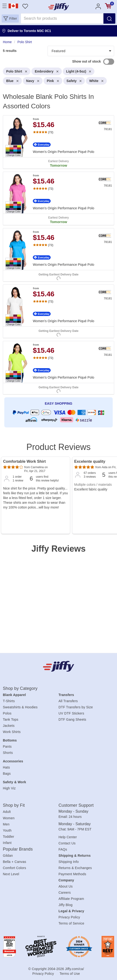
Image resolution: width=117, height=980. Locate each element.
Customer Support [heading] (76, 805)
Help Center (68, 837)
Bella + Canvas (15, 862)
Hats (6, 767)
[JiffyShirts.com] (59, 7)
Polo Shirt (17, 71)
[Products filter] (81, 51)
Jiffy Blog (66, 905)
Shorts (8, 753)
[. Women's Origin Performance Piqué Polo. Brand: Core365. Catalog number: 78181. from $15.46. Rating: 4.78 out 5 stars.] (58, 142)
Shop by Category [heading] (20, 688)
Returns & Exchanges (75, 868)
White (96, 81)
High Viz (9, 788)
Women (9, 818)
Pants (7, 746)
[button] (10, 18)
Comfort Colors (15, 868)
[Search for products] (62, 18)
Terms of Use (70, 974)
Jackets (9, 726)
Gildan (8, 856)
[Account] (98, 6)
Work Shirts (12, 732)
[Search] (109, 18)
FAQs (63, 849)
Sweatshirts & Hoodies (20, 707)
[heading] (58, 236)
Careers (65, 893)
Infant (7, 843)
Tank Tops (11, 719)
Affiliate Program (71, 899)
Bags (7, 774)
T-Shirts (9, 701)
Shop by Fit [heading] (14, 805)
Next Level (11, 874)
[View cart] (108, 6)
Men (6, 824)
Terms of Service (71, 923)
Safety (74, 81)
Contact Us (67, 843)
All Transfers (68, 701)
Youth (7, 830)
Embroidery (47, 71)
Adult (7, 812)
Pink (53, 81)
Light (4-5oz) (79, 71)
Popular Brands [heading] (18, 849)
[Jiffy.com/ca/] (59, 666)
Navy (33, 81)
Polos (7, 713)
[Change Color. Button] (14, 151)
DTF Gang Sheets (72, 719)
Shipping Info (69, 862)
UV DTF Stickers (71, 713)
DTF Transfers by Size (76, 707)
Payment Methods (72, 874)
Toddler (9, 837)
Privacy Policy (69, 917)
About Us (66, 886)
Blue (12, 81)
